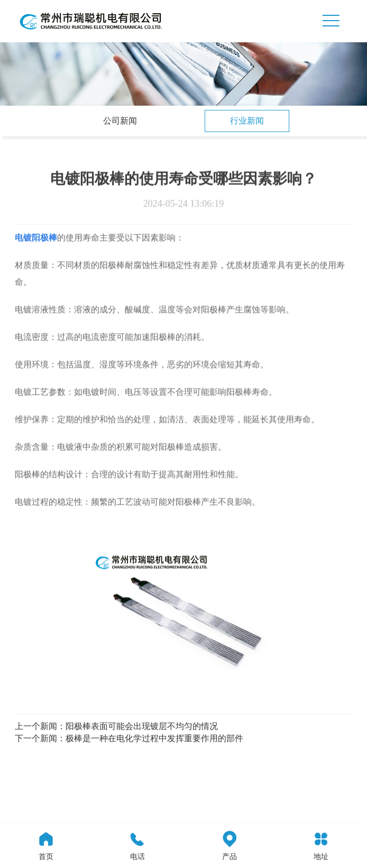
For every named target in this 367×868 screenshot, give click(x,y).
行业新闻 (247, 121)
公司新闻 (120, 121)
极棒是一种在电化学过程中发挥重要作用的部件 (154, 738)
